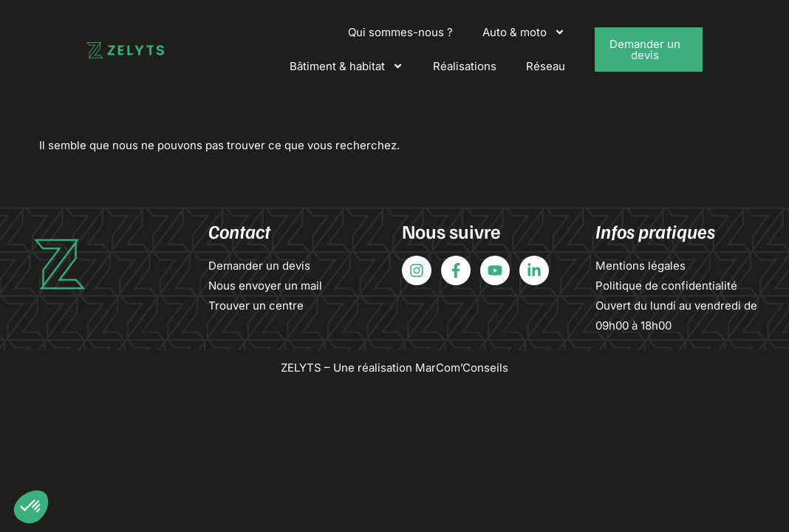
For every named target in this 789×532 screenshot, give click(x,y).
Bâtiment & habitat (346, 66)
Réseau (546, 66)
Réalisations (465, 66)
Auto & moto (524, 32)
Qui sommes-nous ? (400, 32)
